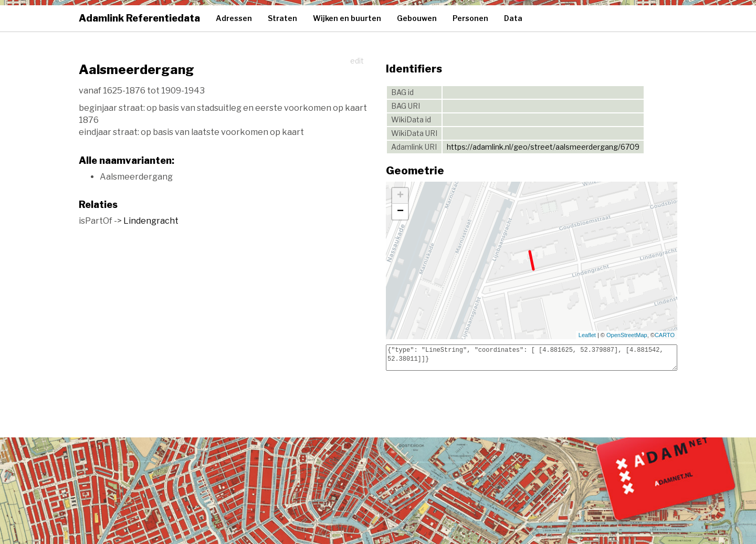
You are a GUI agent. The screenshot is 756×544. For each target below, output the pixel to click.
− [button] (400, 212)
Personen (470, 18)
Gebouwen (417, 18)
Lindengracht (151, 221)
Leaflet (587, 335)
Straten (282, 18)
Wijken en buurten (347, 18)
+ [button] (400, 196)
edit (357, 61)
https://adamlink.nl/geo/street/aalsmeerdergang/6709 (543, 147)
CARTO (665, 335)
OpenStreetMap (627, 335)
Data (513, 18)
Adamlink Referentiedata (139, 18)
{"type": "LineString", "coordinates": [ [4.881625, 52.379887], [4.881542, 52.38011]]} (532, 358)
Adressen (234, 18)
